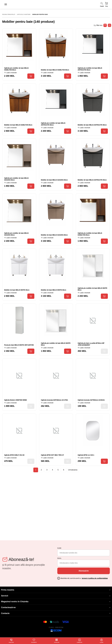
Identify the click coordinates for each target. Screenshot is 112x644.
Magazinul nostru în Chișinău (56, 602)
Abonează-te (84, 571)
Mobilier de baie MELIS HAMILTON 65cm (18, 125)
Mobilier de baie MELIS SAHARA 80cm (54, 235)
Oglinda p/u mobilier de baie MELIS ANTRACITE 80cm (53, 124)
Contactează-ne (56, 607)
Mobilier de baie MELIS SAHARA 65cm (54, 180)
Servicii (56, 596)
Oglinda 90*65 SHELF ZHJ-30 (14, 455)
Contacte (56, 613)
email (59, 558)
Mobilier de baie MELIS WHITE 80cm (54, 290)
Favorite (34, 641)
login (102, 641)
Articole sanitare (24, 14)
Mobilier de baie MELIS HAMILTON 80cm (55, 70)
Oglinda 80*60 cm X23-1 (86, 455)
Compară (80, 641)
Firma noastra (56, 590)
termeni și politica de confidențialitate (95, 578)
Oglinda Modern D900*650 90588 (15, 400)
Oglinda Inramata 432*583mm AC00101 (91, 400)
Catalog (57, 641)
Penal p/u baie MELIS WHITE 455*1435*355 (19, 345)
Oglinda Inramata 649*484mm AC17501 (54, 400)
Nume (59, 548)
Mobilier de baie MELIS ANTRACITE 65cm (92, 180)
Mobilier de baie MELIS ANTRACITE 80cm (92, 125)
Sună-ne (11, 641)
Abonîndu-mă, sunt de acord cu (84, 578)
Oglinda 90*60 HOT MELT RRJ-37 (52, 455)
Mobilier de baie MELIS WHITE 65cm (17, 290)
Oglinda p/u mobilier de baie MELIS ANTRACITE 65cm (90, 69)
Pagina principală (9, 14)
